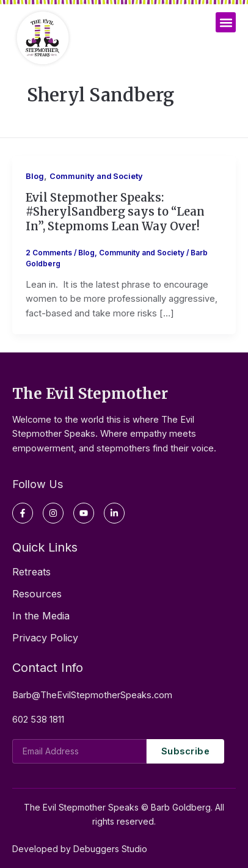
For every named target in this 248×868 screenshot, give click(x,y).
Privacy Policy (45, 638)
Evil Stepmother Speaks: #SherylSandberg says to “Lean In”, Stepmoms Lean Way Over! (115, 212)
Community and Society (96, 176)
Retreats (31, 572)
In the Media (41, 616)
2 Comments (49, 253)
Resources (37, 594)
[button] (226, 22)
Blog (35, 176)
